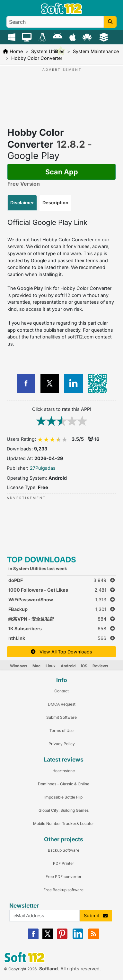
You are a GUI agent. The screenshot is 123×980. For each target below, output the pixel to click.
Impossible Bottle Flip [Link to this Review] (63, 797)
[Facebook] (33, 938)
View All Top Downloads (61, 652)
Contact (61, 691)
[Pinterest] (62, 938)
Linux (51, 666)
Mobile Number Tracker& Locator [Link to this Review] (64, 823)
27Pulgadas (43, 468)
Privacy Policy (62, 744)
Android (68, 666)
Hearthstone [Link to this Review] (64, 771)
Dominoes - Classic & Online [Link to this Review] (64, 784)
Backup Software (64, 850)
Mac (36, 666)
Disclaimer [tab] (22, 203)
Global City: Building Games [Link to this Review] (64, 810)
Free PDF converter (64, 877)
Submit (96, 915)
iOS (84, 666)
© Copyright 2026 (20, 969)
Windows (19, 666)
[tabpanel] (61, 283)
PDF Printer (64, 863)
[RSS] (94, 938)
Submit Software (61, 717)
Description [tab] (55, 203)
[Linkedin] (78, 938)
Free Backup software (63, 890)
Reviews (100, 666)
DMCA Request (62, 704)
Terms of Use (61, 730)
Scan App (62, 172)
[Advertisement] (65, 92)
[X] (48, 938)
